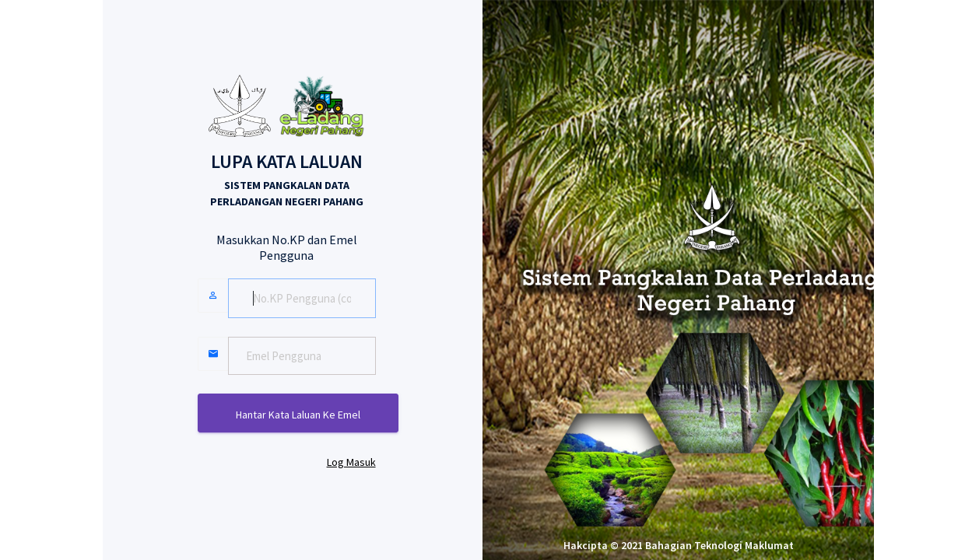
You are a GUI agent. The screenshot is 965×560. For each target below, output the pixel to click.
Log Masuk (351, 462)
